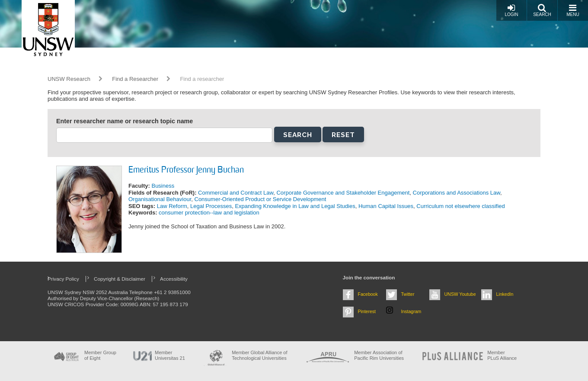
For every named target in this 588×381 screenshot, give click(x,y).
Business (163, 186)
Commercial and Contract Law (236, 193)
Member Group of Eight (100, 355)
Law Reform (172, 206)
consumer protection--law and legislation (209, 213)
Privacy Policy (63, 279)
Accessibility (174, 279)
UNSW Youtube (460, 294)
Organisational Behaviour (160, 199)
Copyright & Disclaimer (120, 279)
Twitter (408, 294)
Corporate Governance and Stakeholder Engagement (343, 193)
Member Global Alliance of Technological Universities (259, 355)
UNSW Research (69, 79)
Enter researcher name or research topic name (125, 121)
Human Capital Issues (386, 206)
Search (542, 10)
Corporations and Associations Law (457, 193)
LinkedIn (505, 294)
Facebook (368, 294)
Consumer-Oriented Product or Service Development (260, 199)
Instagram (411, 311)
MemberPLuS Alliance (502, 355)
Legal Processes (211, 206)
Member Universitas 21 (170, 355)
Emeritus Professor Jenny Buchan (186, 170)
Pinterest (367, 311)
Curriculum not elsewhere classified (460, 206)
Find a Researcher (135, 79)
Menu (573, 10)
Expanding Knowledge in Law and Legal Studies (295, 206)
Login (511, 10)
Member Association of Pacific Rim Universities (379, 355)
